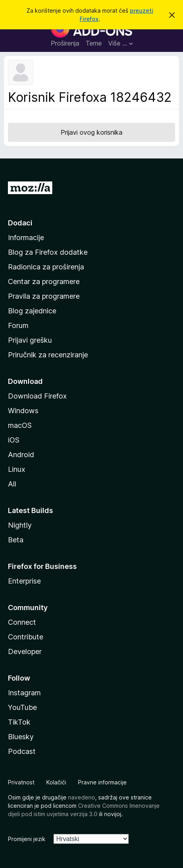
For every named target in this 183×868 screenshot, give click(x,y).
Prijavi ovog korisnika (91, 132)
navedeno (82, 797)
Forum (18, 325)
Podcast (22, 751)
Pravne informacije (102, 782)
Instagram (24, 693)
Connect (22, 622)
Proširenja (65, 43)
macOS (20, 425)
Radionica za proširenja (46, 267)
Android (21, 455)
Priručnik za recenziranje (48, 355)
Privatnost (21, 782)
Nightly (20, 525)
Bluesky (21, 737)
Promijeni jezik (27, 839)
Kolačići (56, 782)
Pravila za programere (44, 296)
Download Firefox (37, 396)
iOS (14, 440)
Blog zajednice (32, 311)
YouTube (22, 707)
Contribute (26, 637)
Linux (17, 469)
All (12, 484)
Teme (94, 43)
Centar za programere (44, 281)
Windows (23, 411)
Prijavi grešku (30, 340)
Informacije (26, 238)
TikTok (19, 722)
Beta (16, 540)
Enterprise (24, 581)
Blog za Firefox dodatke (48, 252)
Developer (25, 651)
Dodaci (20, 223)
